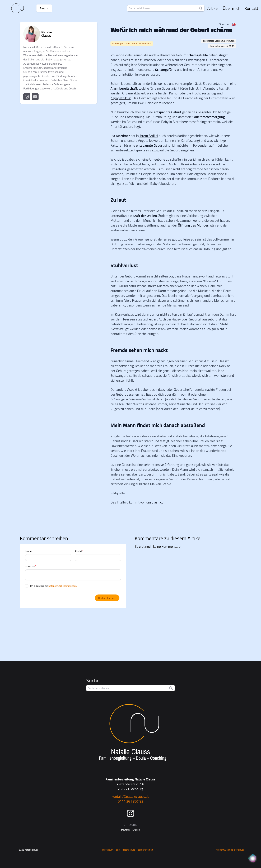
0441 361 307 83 (130, 801)
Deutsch (125, 830)
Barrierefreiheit (145, 850)
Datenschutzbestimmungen (62, 586)
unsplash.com (156, 502)
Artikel (213, 8)
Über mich (231, 8)
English (136, 830)
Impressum (108, 850)
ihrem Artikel (149, 136)
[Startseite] (18, 8)
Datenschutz (129, 850)
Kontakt (251, 8)
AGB (118, 850)
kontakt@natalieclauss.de (130, 796)
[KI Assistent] (253, 859)
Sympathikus (121, 98)
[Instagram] (130, 813)
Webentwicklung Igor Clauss (230, 850)
